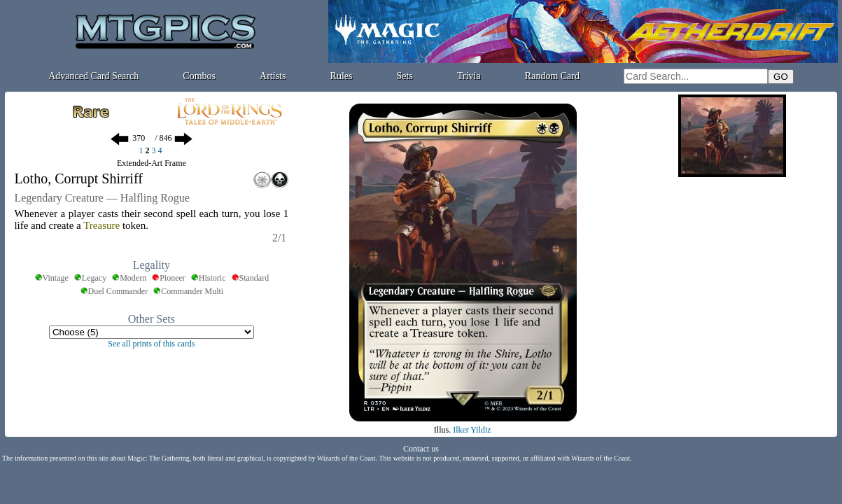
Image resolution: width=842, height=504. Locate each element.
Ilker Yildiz (472, 430)
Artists (273, 76)
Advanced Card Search (93, 76)
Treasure (101, 225)
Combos (199, 76)
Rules (342, 76)
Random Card (552, 76)
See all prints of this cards (151, 344)
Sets (405, 76)
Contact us (421, 449)
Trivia (469, 76)
